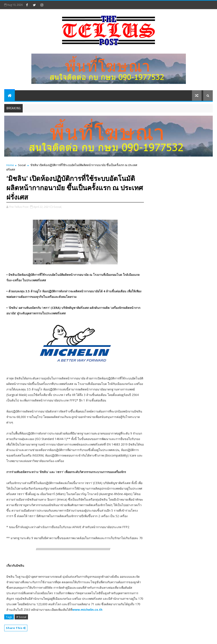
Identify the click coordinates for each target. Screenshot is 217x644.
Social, (58, 207)
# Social (21, 617)
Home (10, 165)
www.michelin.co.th (87, 610)
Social (22, 165)
